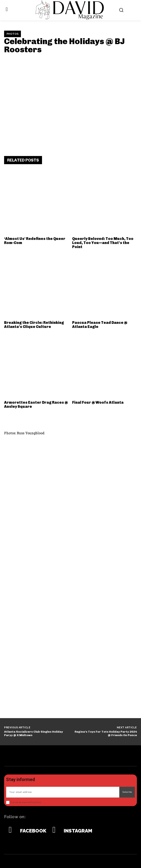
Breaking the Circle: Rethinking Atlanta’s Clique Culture (34, 325)
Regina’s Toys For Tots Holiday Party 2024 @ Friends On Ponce (106, 733)
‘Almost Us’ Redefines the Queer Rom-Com (35, 241)
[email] (63, 792)
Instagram (78, 831)
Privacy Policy (36, 802)
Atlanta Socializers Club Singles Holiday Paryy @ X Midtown (34, 733)
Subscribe (127, 792)
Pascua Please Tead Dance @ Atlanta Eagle (100, 325)
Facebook (33, 831)
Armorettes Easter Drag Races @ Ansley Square (36, 404)
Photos (13, 34)
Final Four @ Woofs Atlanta (98, 402)
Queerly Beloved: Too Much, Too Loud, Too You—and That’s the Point (103, 243)
